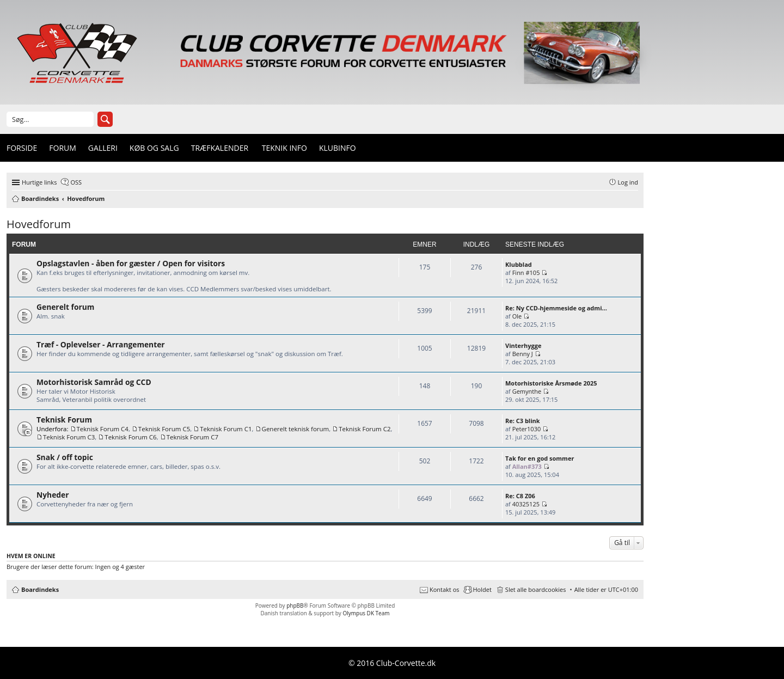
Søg (105, 119)
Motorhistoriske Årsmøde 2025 (551, 383)
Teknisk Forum (64, 420)
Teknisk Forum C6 (130, 437)
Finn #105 (526, 273)
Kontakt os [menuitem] (445, 589)
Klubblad (519, 264)
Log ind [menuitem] (628, 182)
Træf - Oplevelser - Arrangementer (101, 344)
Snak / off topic (65, 457)
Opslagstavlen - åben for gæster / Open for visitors (131, 263)
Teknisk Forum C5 (164, 429)
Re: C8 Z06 (520, 496)
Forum (63, 148)
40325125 (526, 504)
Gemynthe (528, 391)
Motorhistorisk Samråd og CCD (94, 382)
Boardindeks (40, 589)
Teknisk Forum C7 (192, 437)
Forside (22, 148)
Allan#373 (527, 466)
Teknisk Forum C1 (226, 429)
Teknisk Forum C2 (365, 429)
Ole (517, 316)
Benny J (523, 354)
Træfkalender (220, 148)
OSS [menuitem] (76, 182)
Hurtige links (39, 182)
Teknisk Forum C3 (69, 437)
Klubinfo (338, 148)
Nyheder (53, 495)
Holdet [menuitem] (482, 589)
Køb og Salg (154, 148)
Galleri (103, 148)
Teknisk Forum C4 (103, 429)
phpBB (295, 605)
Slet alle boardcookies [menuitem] (536, 589)
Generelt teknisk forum (296, 429)
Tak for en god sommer (540, 458)
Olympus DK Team (366, 613)
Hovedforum (39, 224)
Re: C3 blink (523, 421)
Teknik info (284, 148)
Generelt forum (65, 307)
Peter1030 (527, 429)
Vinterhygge (523, 345)
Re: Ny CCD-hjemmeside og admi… (556, 308)
